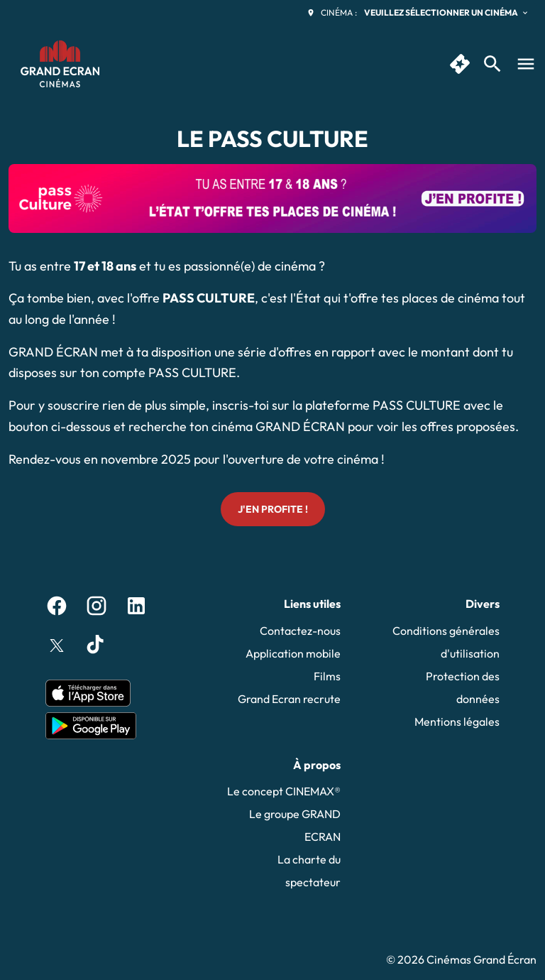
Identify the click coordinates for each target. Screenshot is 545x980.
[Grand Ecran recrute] (289, 699)
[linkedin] (136, 606)
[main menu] (526, 64)
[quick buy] (460, 64)
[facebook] (57, 606)
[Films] (327, 676)
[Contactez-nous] (300, 631)
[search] (492, 64)
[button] (272, 198)
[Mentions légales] (457, 722)
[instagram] (97, 606)
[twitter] (57, 646)
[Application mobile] (293, 653)
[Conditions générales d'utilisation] (443, 642)
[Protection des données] (443, 687)
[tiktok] (97, 646)
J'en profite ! (273, 509)
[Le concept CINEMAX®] (284, 791)
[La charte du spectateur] (284, 871)
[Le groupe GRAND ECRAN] (284, 825)
